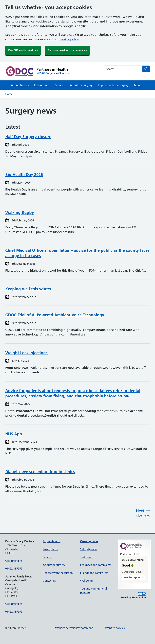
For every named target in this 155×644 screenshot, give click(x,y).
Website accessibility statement (74, 628)
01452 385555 (14, 569)
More (139, 85)
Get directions (14, 561)
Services (60, 85)
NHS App (14, 434)
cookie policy (69, 39)
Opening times (89, 541)
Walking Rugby (20, 212)
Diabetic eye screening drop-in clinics (40, 472)
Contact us (49, 581)
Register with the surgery (113, 85)
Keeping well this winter (28, 289)
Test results (87, 557)
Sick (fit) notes (89, 549)
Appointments (20, 85)
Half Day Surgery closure (28, 137)
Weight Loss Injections (26, 353)
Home (9, 94)
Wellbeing (86, 581)
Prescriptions (42, 85)
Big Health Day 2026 (24, 175)
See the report (132, 577)
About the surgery (81, 85)
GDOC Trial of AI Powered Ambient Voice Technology (55, 315)
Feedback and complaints (96, 565)
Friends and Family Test (94, 573)
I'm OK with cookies (23, 50)
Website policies (115, 628)
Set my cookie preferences (67, 50)
